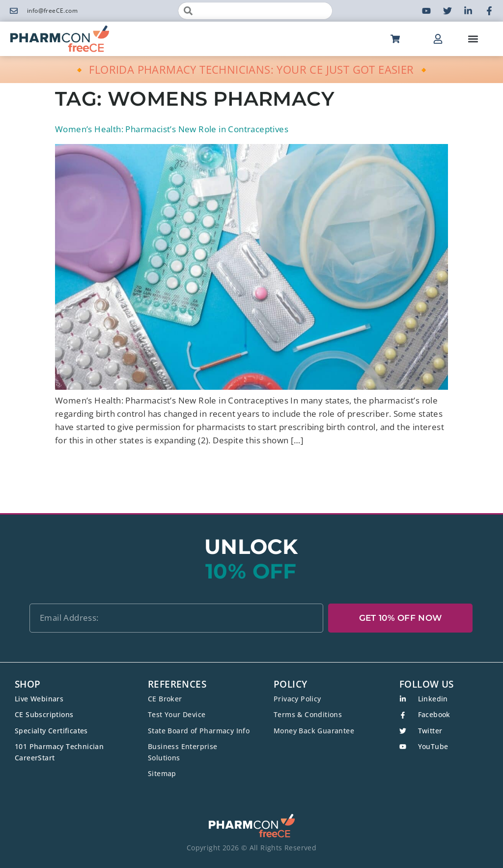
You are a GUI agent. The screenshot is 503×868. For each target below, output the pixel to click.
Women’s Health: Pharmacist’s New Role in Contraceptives (172, 129)
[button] (473, 39)
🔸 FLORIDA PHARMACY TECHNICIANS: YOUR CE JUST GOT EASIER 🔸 (252, 69)
